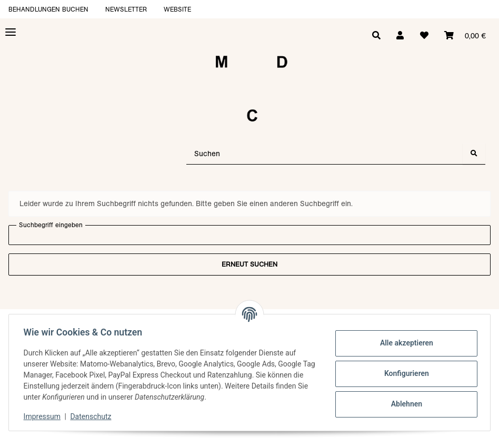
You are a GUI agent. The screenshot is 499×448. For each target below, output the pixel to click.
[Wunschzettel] (423, 36)
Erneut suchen (249, 264)
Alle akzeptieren (404, 343)
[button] (398, 36)
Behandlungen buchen (48, 9)
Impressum (44, 416)
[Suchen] (325, 154)
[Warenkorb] (465, 36)
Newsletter (126, 9)
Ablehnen (404, 404)
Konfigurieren (404, 373)
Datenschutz (93, 416)
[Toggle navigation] (11, 32)
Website (177, 9)
